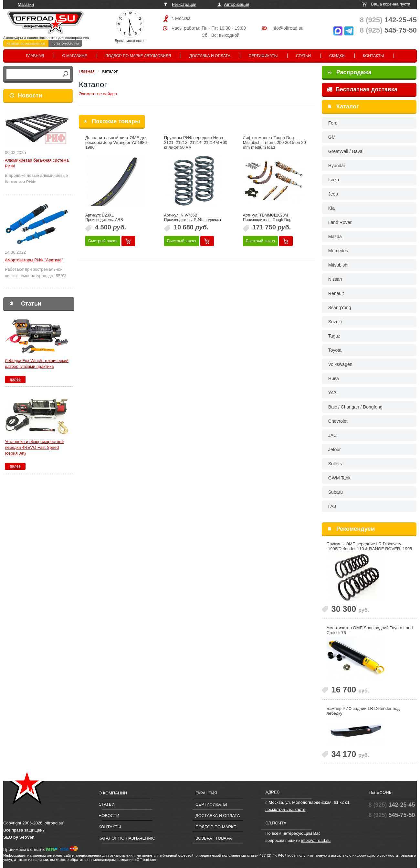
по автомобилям (65, 43)
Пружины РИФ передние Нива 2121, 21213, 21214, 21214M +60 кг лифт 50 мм (196, 142)
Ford (333, 123)
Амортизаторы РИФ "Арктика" (34, 260)
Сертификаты (263, 56)
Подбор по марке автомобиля (138, 56)
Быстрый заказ (103, 241)
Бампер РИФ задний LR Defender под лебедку (363, 711)
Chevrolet (338, 421)
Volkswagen (340, 364)
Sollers (335, 464)
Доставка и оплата (210, 56)
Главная (35, 56)
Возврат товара (214, 838)
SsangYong (340, 308)
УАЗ (332, 393)
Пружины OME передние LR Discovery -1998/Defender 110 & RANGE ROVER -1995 (369, 546)
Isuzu (334, 180)
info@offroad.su (287, 28)
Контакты (373, 56)
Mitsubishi (338, 265)
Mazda (335, 237)
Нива (334, 378)
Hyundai (336, 166)
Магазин (26, 4)
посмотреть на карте (285, 809)
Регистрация (184, 4)
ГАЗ (332, 506)
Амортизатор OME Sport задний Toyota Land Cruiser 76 (370, 630)
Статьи (303, 56)
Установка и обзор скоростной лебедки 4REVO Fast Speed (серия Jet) (34, 447)
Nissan (335, 279)
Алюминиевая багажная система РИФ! (37, 163)
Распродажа (350, 72)
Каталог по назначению (26, 43)
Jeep (333, 194)
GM (332, 137)
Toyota (335, 350)
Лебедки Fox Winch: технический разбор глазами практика (37, 363)
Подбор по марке (216, 827)
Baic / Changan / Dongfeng (355, 407)
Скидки (337, 56)
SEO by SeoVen (19, 837)
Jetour (335, 449)
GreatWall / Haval (346, 151)
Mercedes (338, 251)
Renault (336, 293)
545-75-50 (388, 30)
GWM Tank (339, 478)
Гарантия (206, 793)
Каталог (348, 106)
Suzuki (335, 322)
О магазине (75, 56)
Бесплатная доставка (362, 89)
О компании (113, 793)
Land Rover (340, 222)
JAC (332, 435)
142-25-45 (388, 20)
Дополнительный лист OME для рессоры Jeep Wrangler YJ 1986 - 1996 (117, 142)
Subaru (336, 492)
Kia (331, 208)
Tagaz (334, 336)
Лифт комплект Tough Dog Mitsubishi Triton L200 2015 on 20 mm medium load (274, 142)
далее (15, 379)
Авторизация (237, 4)
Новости (30, 96)
